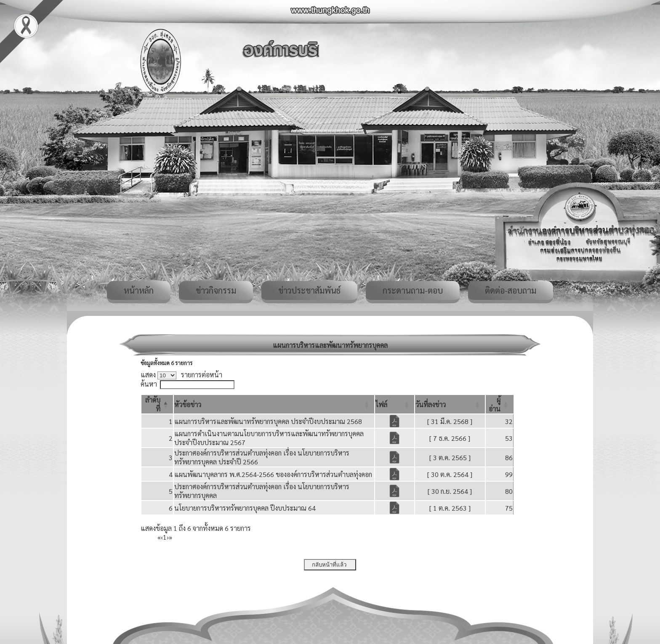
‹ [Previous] (162, 537)
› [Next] (168, 537)
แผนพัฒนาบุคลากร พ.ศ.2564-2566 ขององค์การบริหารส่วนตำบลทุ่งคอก (273, 474)
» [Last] (170, 537)
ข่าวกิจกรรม (216, 290)
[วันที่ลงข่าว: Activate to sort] (450, 404)
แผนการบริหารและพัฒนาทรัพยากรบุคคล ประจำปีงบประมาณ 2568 (268, 421)
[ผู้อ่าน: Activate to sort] (500, 404)
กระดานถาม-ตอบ (413, 290)
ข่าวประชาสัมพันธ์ (309, 290)
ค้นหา (149, 384)
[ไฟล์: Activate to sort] (395, 404)
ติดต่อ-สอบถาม (511, 290)
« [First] (159, 537)
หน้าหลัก (139, 290)
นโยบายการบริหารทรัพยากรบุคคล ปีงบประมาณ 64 (245, 508)
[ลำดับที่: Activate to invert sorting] (157, 404)
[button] (188, 404)
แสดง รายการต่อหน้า (181, 375)
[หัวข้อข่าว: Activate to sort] (274, 404)
